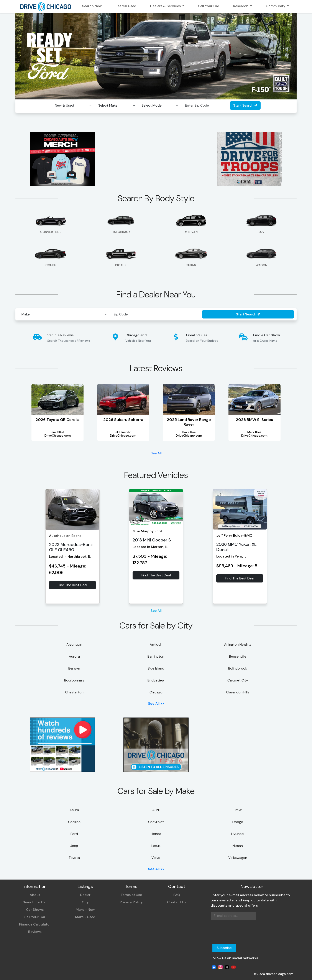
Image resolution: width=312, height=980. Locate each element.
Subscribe (224, 948)
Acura (74, 810)
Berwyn (74, 668)
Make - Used (85, 917)
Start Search (245, 105)
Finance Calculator (35, 925)
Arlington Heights (238, 644)
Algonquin (74, 644)
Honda (156, 834)
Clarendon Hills (238, 692)
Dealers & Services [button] (166, 6)
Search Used (126, 6)
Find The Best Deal (72, 585)
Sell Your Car (209, 6)
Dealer (85, 895)
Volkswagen (238, 858)
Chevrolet (156, 822)
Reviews (35, 932)
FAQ (177, 895)
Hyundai (238, 834)
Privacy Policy (131, 902)
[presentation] (244, 932)
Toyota (74, 858)
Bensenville (238, 656)
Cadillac (74, 822)
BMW (238, 810)
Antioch (156, 644)
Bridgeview (156, 680)
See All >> (156, 704)
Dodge (238, 822)
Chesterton (74, 692)
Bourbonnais (74, 680)
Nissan (238, 846)
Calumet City (238, 680)
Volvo (156, 858)
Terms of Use (131, 895)
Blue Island (156, 668)
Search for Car (35, 902)
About (35, 895)
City (85, 902)
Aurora (74, 656)
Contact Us (177, 902)
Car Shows (35, 910)
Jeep (74, 846)
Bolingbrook (238, 668)
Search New (92, 6)
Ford (74, 834)
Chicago (156, 692)
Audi (156, 810)
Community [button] (276, 6)
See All (156, 453)
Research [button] (241, 6)
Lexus (156, 846)
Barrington (156, 656)
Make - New (85, 910)
